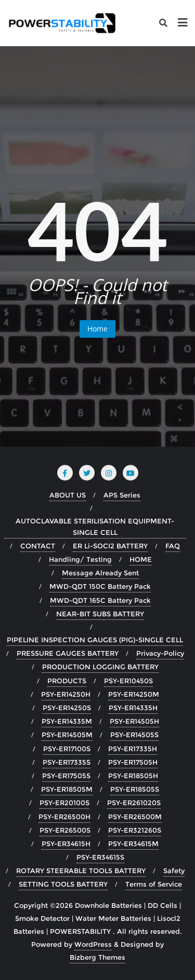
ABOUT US (68, 495)
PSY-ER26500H (64, 817)
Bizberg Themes (97, 957)
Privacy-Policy (160, 653)
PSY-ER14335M (67, 721)
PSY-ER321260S (135, 830)
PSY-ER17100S (67, 749)
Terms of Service (154, 884)
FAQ (173, 546)
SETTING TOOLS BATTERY (63, 884)
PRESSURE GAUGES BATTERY (68, 653)
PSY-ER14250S (67, 708)
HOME (141, 559)
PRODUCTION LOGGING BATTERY (100, 667)
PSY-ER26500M (135, 817)
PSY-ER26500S (65, 830)
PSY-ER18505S (135, 789)
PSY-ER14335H (133, 708)
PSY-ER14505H (134, 721)
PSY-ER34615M (133, 844)
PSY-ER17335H (133, 749)
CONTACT (38, 546)
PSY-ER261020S (134, 803)
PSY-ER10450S (128, 681)
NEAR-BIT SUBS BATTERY (100, 614)
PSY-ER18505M (67, 789)
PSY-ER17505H (133, 762)
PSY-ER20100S (64, 803)
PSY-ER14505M (67, 735)
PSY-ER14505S (134, 735)
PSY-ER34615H (66, 844)
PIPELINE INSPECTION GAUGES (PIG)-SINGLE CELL (95, 640)
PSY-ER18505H (133, 776)
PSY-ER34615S (100, 857)
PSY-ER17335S (67, 762)
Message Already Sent (100, 573)
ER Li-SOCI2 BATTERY (110, 546)
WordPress (93, 944)
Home (97, 329)
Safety (174, 871)
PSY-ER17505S (66, 776)
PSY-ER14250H (66, 694)
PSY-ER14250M (134, 694)
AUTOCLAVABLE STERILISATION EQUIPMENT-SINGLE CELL (95, 527)
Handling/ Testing (80, 559)
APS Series (122, 495)
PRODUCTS (67, 681)
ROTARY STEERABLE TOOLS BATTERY (81, 871)
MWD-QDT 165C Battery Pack (100, 600)
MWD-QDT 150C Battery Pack (100, 586)
